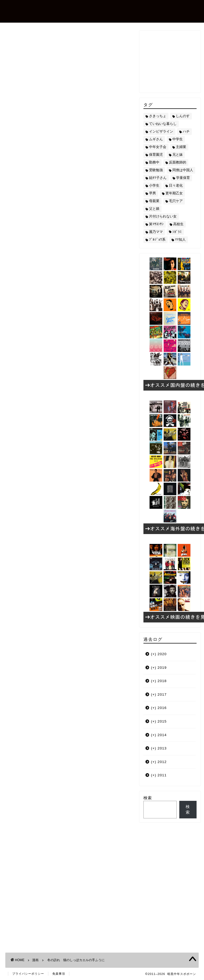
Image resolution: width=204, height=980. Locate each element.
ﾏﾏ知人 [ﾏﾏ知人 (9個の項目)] (180, 239)
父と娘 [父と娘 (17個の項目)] (154, 209)
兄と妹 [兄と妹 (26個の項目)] (178, 155)
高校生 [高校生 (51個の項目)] (178, 224)
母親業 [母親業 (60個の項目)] (154, 201)
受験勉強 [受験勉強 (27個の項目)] (156, 170)
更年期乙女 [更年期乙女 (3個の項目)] (174, 193)
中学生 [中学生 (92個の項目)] (178, 139)
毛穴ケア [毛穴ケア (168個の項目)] (176, 201)
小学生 (38, 542)
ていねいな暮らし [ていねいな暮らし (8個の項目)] (163, 124)
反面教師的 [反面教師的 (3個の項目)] (178, 162)
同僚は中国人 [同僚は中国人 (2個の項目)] (183, 170)
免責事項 (59, 974)
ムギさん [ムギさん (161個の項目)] (156, 139)
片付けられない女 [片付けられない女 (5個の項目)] (163, 216)
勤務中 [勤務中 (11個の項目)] (154, 162)
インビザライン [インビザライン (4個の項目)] (161, 131)
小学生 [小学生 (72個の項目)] (154, 185)
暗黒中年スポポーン (49, 11)
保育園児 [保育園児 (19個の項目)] (156, 155)
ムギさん (19, 542)
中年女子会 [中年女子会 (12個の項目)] (158, 147)
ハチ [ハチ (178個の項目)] (186, 131)
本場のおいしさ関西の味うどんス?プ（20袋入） (62, 493)
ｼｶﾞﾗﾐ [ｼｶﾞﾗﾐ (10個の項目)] (177, 232)
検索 (148, 798)
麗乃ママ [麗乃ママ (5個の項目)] (156, 232)
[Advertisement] (68, 592)
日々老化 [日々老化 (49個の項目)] (176, 185)
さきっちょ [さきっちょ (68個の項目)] (158, 116)
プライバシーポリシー (28, 974)
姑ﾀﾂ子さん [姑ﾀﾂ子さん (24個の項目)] (158, 178)
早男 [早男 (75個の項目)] (152, 193)
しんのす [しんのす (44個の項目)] (183, 116)
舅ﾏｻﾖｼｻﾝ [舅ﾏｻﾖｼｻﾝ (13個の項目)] (156, 224)
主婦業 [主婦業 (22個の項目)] (181, 147)
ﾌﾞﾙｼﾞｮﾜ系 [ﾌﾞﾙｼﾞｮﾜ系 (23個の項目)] (157, 239)
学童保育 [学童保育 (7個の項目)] (183, 178)
